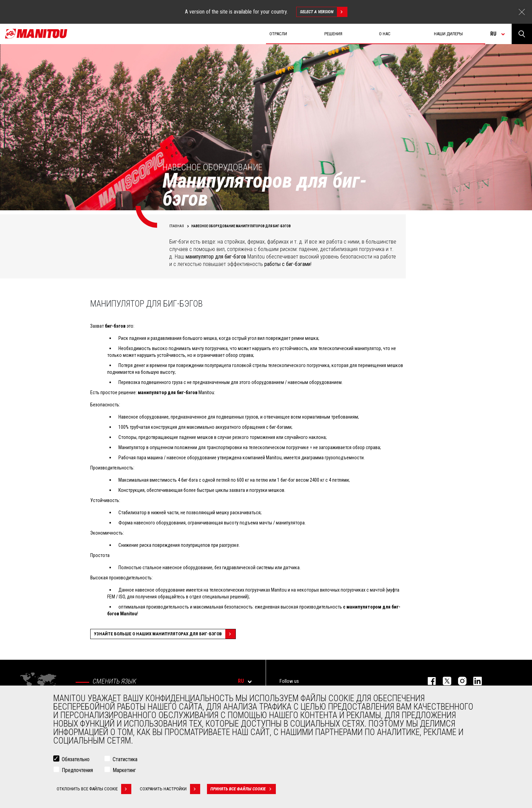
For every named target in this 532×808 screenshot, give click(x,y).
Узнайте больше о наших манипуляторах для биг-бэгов (165, 634)
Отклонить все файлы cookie (94, 789)
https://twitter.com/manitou (444, 681)
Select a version (324, 12)
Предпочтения (77, 770)
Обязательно (76, 759)
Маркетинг (124, 770)
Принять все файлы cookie (243, 789)
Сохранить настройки (170, 789)
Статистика (125, 759)
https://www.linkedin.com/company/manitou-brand (474, 681)
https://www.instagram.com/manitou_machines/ (459, 681)
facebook (428, 681)
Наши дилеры (448, 34)
